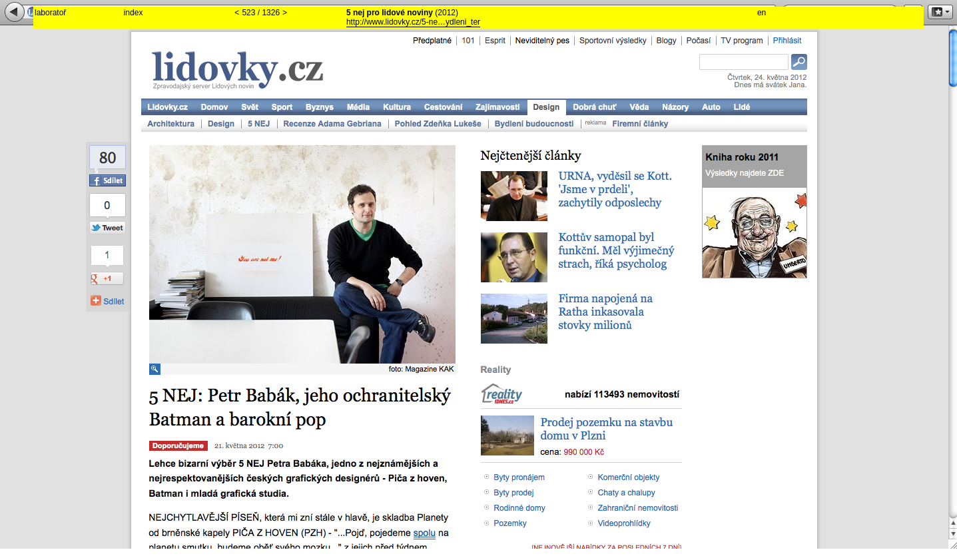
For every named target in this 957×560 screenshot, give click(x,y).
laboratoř (50, 13)
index (134, 13)
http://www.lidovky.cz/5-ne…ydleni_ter (413, 22)
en (762, 13)
